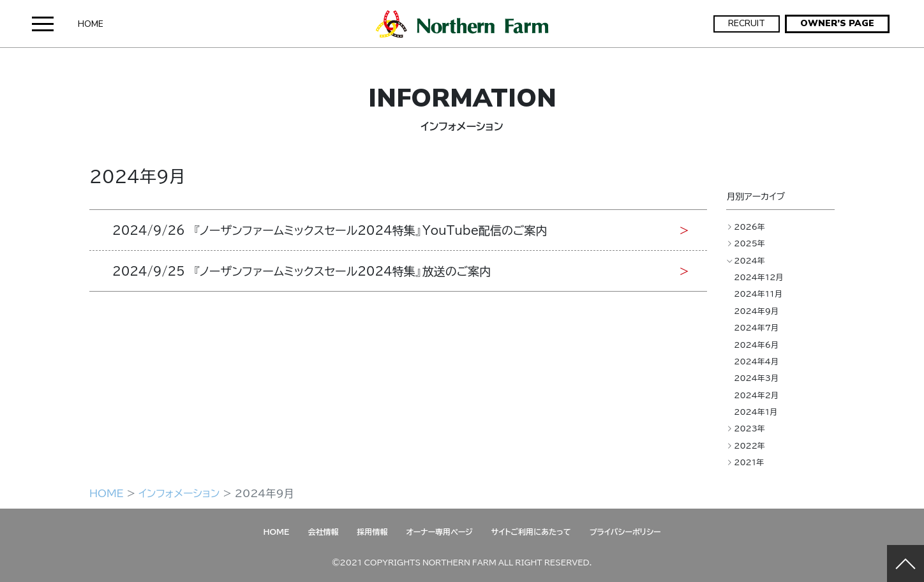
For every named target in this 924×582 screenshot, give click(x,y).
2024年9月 (756, 311)
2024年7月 (756, 327)
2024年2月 (756, 395)
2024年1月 (756, 412)
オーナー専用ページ (439, 532)
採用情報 (372, 532)
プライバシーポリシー (625, 532)
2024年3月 (756, 378)
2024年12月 (758, 277)
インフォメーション (179, 493)
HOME (91, 24)
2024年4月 (756, 361)
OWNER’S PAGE (837, 23)
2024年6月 (756, 345)
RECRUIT (747, 23)
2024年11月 (758, 294)
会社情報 (323, 532)
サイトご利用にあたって (531, 532)
